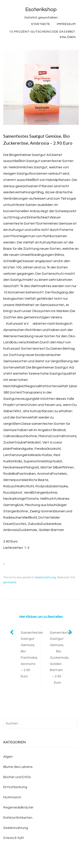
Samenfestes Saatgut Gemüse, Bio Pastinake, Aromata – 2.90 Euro (31, 655)
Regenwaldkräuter (18, 807)
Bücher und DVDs (17, 777)
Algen (8, 757)
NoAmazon (12, 797)
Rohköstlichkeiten (18, 818)
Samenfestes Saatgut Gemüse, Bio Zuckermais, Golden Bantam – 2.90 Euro (61, 658)
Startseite (41, 24)
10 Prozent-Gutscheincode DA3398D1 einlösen (42, 34)
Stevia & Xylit (14, 838)
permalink (10, 582)
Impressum (66, 24)
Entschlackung (15, 787)
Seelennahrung (45, 577)
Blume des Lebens (18, 767)
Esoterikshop (41, 9)
